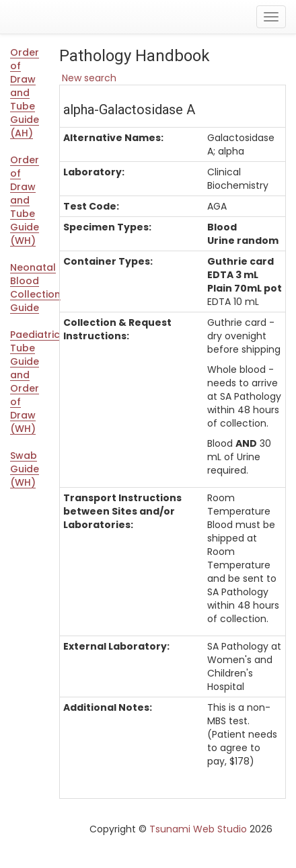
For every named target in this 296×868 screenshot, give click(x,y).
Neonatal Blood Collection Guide (30, 288)
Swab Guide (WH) (25, 469)
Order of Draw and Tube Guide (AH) (25, 93)
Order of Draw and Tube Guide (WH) (25, 200)
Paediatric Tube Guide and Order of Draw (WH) (30, 382)
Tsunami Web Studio (198, 829)
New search (88, 78)
